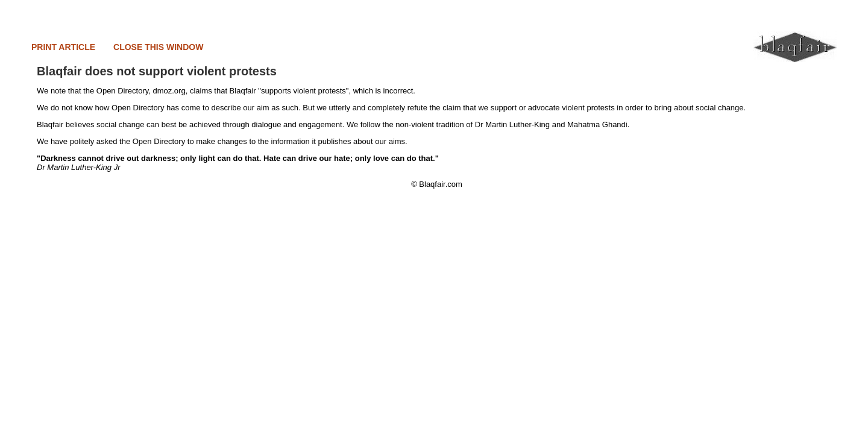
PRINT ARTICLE (63, 47)
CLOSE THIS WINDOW (158, 47)
